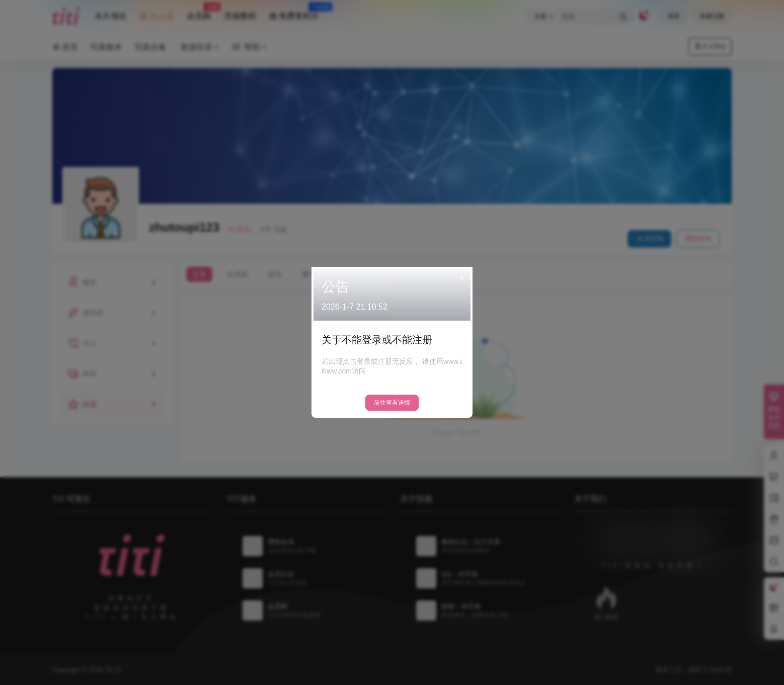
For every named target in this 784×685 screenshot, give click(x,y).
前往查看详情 (392, 403)
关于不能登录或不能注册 (377, 340)
